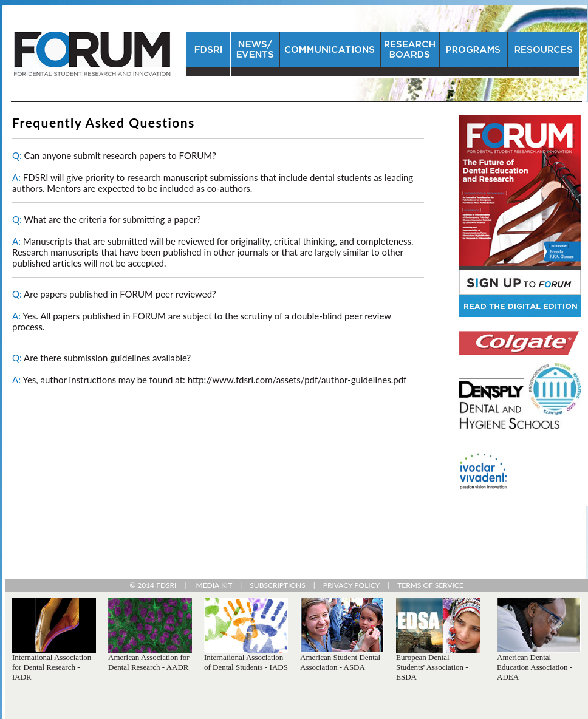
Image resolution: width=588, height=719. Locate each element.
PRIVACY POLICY (351, 585)
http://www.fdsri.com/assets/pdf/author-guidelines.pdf (297, 380)
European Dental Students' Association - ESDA (432, 667)
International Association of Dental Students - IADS (246, 662)
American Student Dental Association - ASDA (340, 662)
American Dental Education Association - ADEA (535, 667)
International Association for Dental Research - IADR (52, 667)
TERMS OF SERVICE (430, 585)
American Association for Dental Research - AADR (149, 662)
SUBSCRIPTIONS (277, 585)
